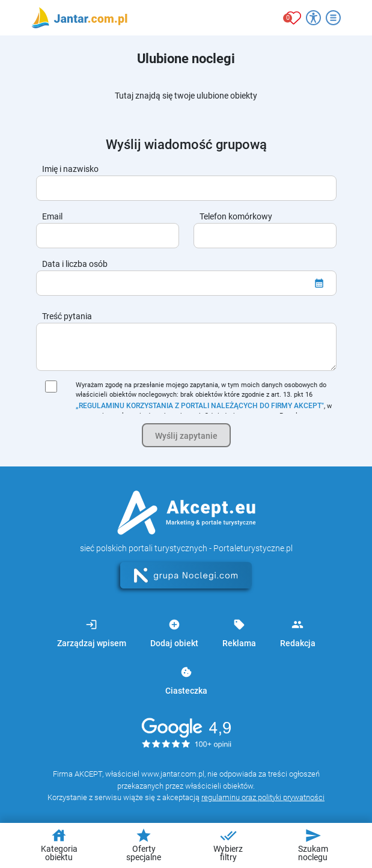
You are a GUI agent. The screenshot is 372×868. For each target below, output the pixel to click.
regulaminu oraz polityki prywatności (263, 797)
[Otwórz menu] (333, 18)
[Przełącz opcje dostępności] (313, 18)
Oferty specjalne (144, 845)
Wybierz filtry (228, 845)
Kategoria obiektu (59, 845)
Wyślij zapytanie (186, 436)
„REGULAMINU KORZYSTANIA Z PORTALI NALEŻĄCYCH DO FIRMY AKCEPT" (200, 406)
